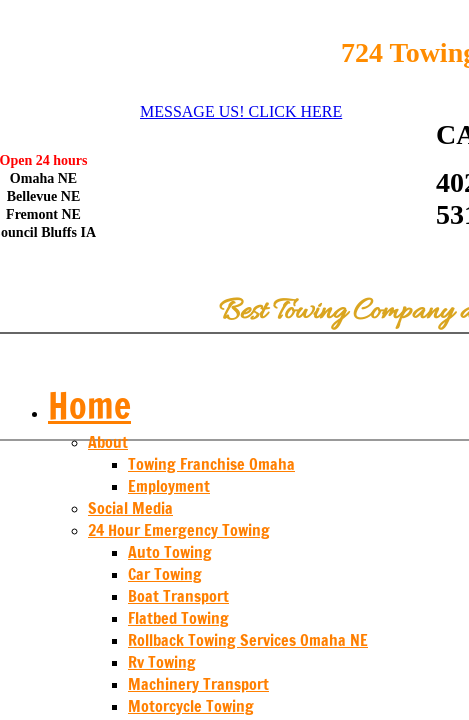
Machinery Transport (198, 684)
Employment (169, 486)
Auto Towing (170, 552)
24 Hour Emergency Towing (179, 530)
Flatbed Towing (178, 618)
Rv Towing (162, 662)
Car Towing (165, 574)
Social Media (130, 508)
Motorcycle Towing (191, 706)
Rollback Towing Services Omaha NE (248, 640)
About (108, 442)
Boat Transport (178, 596)
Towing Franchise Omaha (211, 464)
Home (89, 405)
